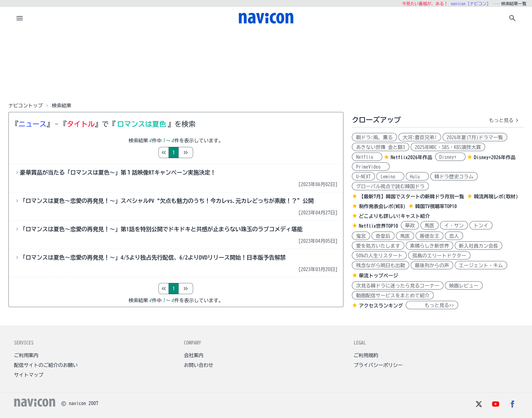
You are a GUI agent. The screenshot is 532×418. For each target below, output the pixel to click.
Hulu (417, 177)
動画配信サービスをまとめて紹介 (393, 296)
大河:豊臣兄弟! (420, 137)
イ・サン (454, 226)
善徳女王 (430, 236)
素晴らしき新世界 (430, 246)
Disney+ (450, 157)
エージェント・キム (481, 265)
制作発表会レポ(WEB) (382, 206)
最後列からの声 (432, 265)
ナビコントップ (26, 106)
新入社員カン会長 (478, 246)
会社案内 (194, 355)
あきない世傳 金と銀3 (381, 147)
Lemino (390, 177)
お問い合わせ (199, 365)
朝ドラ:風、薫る (374, 137)
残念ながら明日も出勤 (381, 265)
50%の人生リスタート (379, 256)
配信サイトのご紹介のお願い (46, 365)
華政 (410, 226)
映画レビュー (464, 286)
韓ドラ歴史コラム (454, 177)
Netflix (367, 157)
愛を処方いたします (378, 246)
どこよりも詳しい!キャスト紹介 (394, 216)
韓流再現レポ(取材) (496, 197)
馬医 (430, 226)
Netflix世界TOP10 (378, 226)
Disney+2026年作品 (495, 157)
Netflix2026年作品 (412, 157)
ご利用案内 (26, 355)
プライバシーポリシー (378, 365)
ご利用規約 (366, 355)
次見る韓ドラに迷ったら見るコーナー (398, 286)
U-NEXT (363, 177)
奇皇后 (383, 236)
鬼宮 (361, 236)
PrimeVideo (371, 167)
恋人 (454, 236)
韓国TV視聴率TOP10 (436, 206)
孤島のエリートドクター (439, 256)
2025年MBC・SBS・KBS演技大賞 (448, 147)
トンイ (481, 226)
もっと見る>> (432, 305)
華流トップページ (378, 276)
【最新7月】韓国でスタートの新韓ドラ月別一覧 (412, 197)
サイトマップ (29, 375)
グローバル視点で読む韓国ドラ (390, 186)
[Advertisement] (266, 64)
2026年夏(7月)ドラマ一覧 (475, 137)
